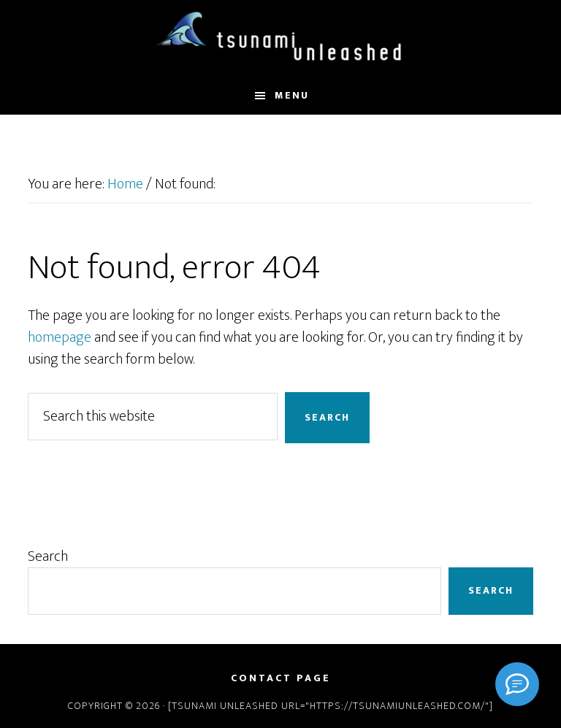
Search (48, 556)
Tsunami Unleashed (280, 39)
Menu (292, 95)
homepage (60, 337)
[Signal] (517, 684)
